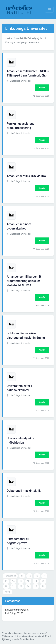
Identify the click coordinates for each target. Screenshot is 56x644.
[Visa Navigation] (49, 10)
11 (22, 576)
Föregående (10, 576)
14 (44, 576)
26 (43, 586)
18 (28, 581)
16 (13, 581)
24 (28, 586)
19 (36, 581)
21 (6, 586)
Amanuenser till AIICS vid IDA (26, 176)
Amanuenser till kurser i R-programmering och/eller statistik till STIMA (24, 281)
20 (43, 581)
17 (21, 581)
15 (6, 581)
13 (37, 576)
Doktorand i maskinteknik (24, 491)
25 (36, 586)
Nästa (8, 592)
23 (21, 586)
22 (13, 586)
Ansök (42, 88)
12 (29, 576)
